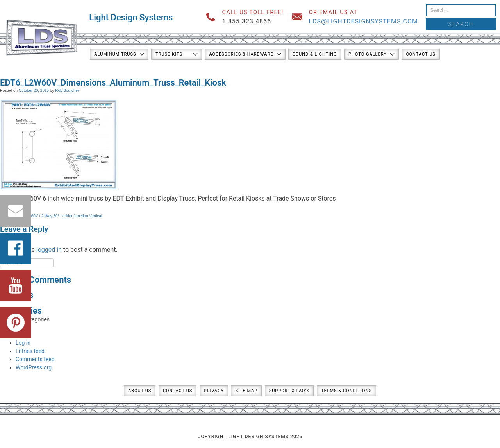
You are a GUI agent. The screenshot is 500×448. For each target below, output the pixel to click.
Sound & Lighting (315, 54)
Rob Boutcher (67, 90)
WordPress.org (34, 367)
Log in (23, 343)
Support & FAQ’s (289, 391)
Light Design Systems (131, 17)
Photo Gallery (368, 54)
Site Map (246, 391)
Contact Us (421, 54)
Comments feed (35, 359)
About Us (140, 391)
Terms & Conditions (346, 391)
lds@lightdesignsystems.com (363, 21)
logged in (49, 250)
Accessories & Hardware (241, 54)
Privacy (214, 391)
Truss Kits (169, 54)
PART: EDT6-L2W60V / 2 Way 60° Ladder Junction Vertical (51, 216)
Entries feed (30, 351)
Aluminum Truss (115, 54)
